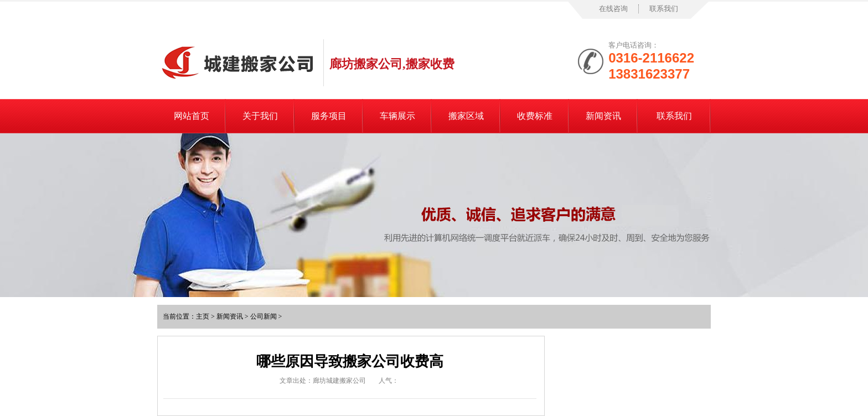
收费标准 (535, 116)
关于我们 (260, 116)
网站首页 (192, 116)
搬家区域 (466, 116)
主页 (203, 316)
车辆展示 (397, 116)
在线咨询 (613, 9)
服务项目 (329, 116)
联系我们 (664, 9)
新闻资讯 (603, 116)
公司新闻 (263, 316)
